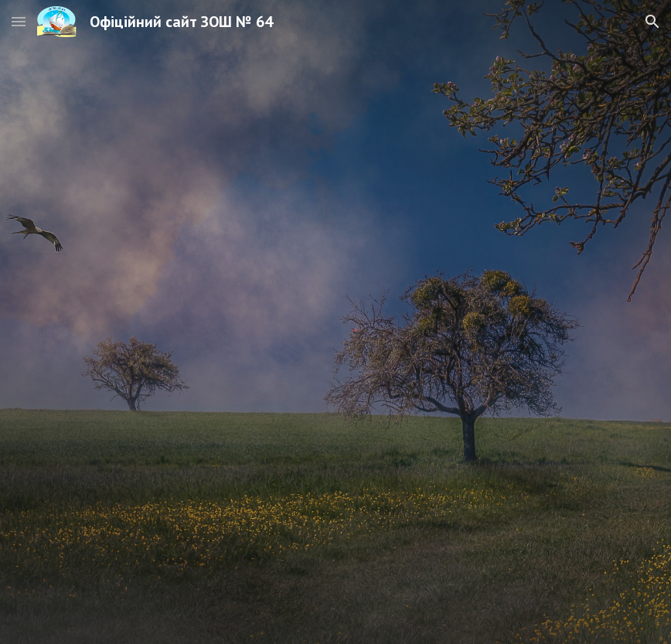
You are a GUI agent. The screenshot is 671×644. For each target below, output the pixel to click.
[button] (19, 21)
